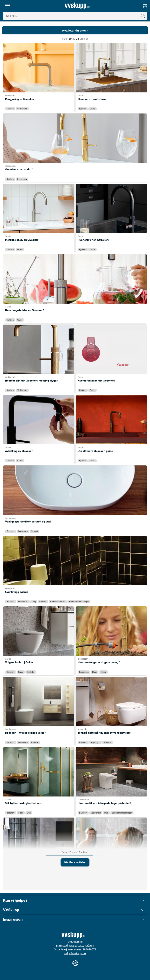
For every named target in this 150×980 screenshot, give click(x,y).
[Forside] (77, 6)
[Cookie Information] (75, 963)
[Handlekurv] (145, 6)
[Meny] (7, 6)
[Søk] (143, 16)
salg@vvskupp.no (75, 953)
